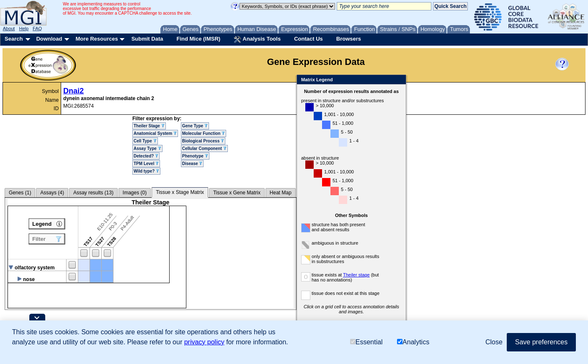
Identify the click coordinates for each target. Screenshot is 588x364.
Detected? (146, 156)
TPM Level (146, 164)
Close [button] (494, 342)
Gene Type (195, 126)
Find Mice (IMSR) (198, 39)
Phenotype (195, 156)
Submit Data (147, 39)
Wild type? (146, 171)
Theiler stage (356, 275)
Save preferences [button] (541, 342)
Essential (366, 342)
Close (398, 80)
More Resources (97, 39)
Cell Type (145, 141)
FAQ (37, 28)
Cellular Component (204, 148)
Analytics (413, 342)
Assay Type (147, 148)
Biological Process (203, 141)
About (9, 28)
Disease (192, 164)
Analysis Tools (257, 39)
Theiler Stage (149, 126)
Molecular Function (204, 133)
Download (49, 39)
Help (24, 28)
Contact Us (308, 39)
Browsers (349, 39)
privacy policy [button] (204, 342)
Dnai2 (73, 91)
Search (14, 39)
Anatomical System (155, 133)
